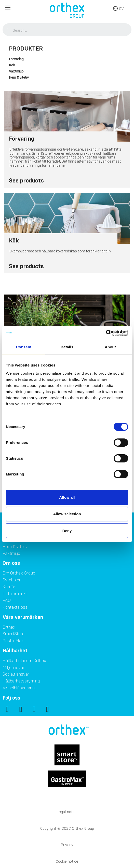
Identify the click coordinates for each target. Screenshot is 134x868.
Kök (12, 65)
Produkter (26, 48)
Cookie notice (67, 861)
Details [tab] (67, 347)
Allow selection (67, 514)
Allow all (67, 497)
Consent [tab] (24, 347)
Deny (67, 531)
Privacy (67, 845)
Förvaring (16, 59)
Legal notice (67, 812)
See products (26, 180)
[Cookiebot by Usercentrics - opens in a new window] (106, 333)
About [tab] (110, 347)
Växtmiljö (16, 71)
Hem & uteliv (19, 78)
